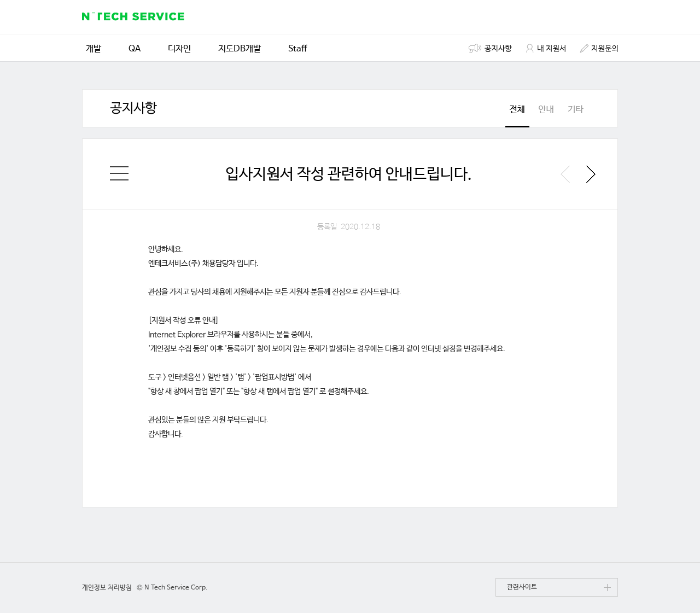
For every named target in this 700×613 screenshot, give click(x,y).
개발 (94, 48)
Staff (297, 48)
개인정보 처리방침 (107, 588)
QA (135, 48)
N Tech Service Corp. (176, 588)
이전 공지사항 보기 (565, 174)
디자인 (179, 48)
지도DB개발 (240, 48)
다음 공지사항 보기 (591, 174)
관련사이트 (559, 590)
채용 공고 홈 (119, 173)
